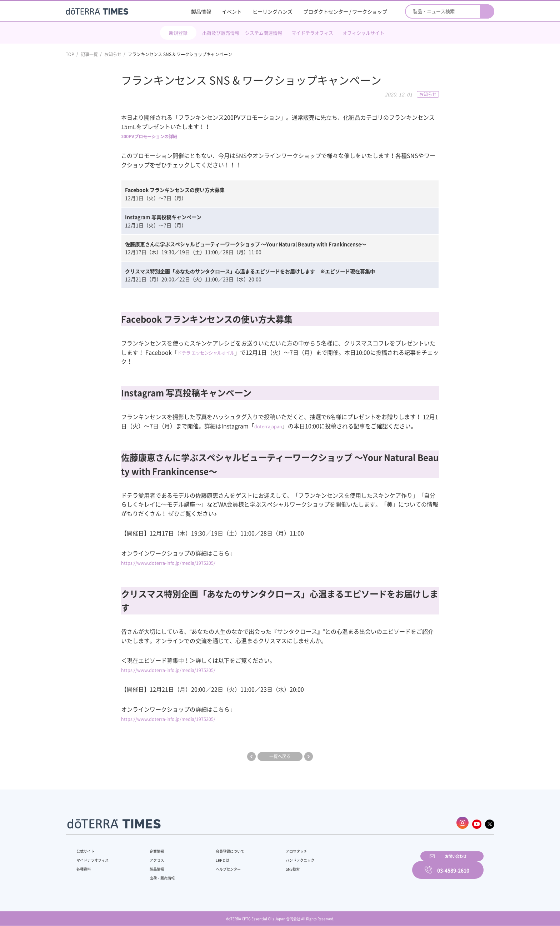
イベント (232, 11)
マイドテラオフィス (312, 33)
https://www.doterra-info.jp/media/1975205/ (181, 562)
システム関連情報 (264, 33)
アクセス (152, 857)
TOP (70, 54)
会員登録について (220, 848)
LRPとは (211, 857)
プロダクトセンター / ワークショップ (345, 11)
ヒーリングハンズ (272, 11)
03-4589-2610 (453, 865)
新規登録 (178, 33)
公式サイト (87, 848)
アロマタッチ (279, 848)
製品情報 (201, 11)
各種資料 (85, 866)
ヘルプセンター (218, 866)
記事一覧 (89, 54)
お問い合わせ (371, 865)
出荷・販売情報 (159, 875)
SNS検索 (274, 866)
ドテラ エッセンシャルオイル (215, 352)
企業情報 (152, 848)
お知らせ (113, 54)
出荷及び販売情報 (221, 33)
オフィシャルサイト (363, 33)
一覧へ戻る (280, 756)
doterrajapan (272, 426)
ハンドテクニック (283, 857)
